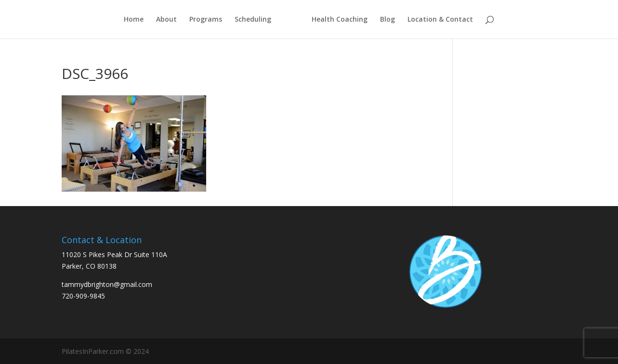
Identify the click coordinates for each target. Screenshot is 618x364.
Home (134, 20)
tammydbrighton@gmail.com (107, 284)
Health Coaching (340, 20)
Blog (388, 20)
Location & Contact (440, 20)
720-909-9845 (83, 296)
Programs (206, 20)
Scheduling (253, 20)
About (166, 20)
